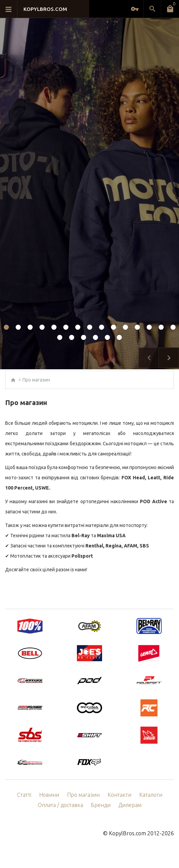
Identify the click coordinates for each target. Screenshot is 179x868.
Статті (24, 795)
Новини (49, 795)
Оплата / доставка (60, 805)
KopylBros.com (127, 833)
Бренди (101, 805)
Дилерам (130, 805)
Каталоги (151, 795)
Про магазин (36, 380)
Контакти (119, 795)
